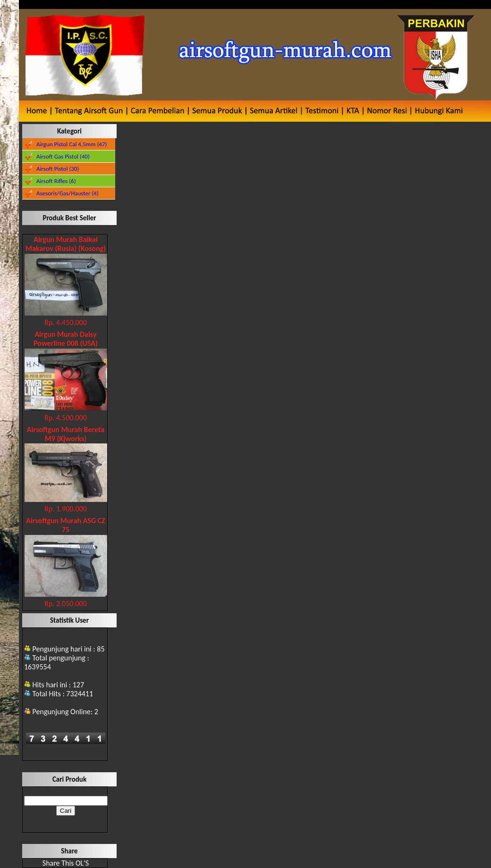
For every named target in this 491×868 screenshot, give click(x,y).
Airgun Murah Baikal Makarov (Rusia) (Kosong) (66, 244)
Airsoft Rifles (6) (56, 181)
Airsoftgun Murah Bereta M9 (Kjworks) (66, 434)
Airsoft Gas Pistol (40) (63, 156)
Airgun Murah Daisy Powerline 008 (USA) (66, 339)
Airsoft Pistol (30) (58, 169)
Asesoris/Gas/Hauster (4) (68, 193)
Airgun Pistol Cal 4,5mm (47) (72, 144)
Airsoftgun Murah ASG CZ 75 (66, 525)
